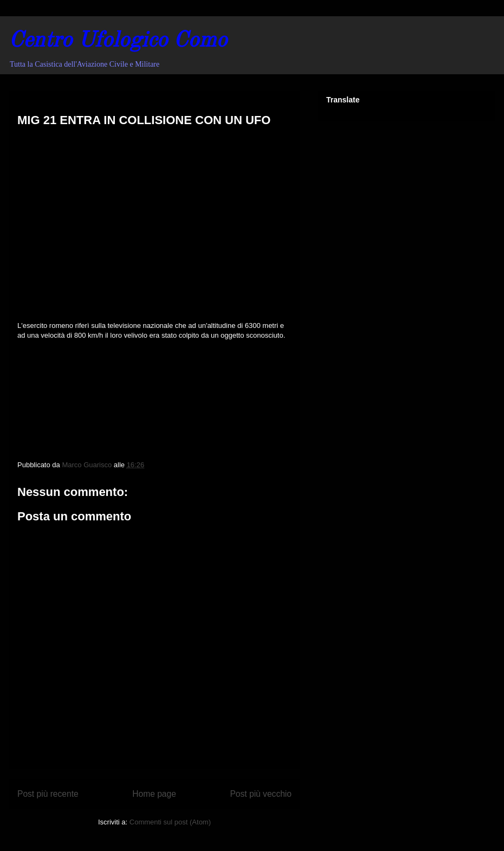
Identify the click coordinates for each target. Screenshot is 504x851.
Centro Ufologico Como (118, 41)
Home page (154, 794)
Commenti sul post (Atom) (170, 822)
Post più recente (48, 794)
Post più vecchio (261, 794)
